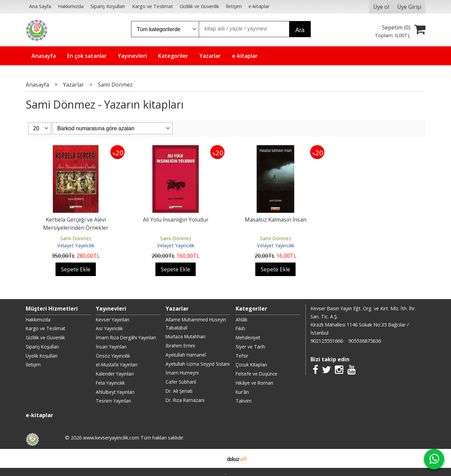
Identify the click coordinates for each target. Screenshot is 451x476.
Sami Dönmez (76, 238)
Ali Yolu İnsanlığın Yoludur (176, 220)
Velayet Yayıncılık (76, 245)
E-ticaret (215, 458)
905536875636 (365, 341)
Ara (300, 30)
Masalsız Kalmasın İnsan (276, 220)
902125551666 (327, 341)
